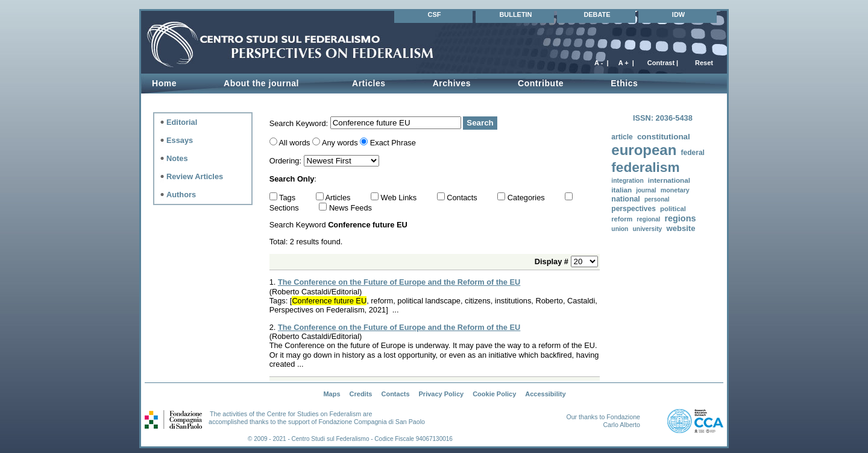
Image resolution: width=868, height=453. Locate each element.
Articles (369, 83)
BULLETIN (515, 14)
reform (622, 219)
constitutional (664, 137)
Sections (285, 208)
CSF (435, 14)
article (622, 137)
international (669, 180)
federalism (645, 167)
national (625, 199)
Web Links (400, 198)
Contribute (541, 83)
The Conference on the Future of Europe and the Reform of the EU (399, 282)
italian (621, 190)
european (644, 150)
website (681, 228)
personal (657, 199)
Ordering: (287, 161)
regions (680, 218)
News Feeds (351, 208)
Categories (527, 198)
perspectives (634, 209)
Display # (553, 261)
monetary (675, 190)
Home (164, 83)
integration (627, 181)
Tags (288, 198)
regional (648, 219)
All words (295, 143)
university (648, 229)
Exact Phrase (393, 143)
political (673, 209)
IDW (678, 14)
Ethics (624, 83)
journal (646, 190)
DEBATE (597, 14)
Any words (340, 143)
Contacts (463, 198)
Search (480, 123)
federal (692, 153)
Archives (452, 83)
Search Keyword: (300, 123)
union (620, 229)
